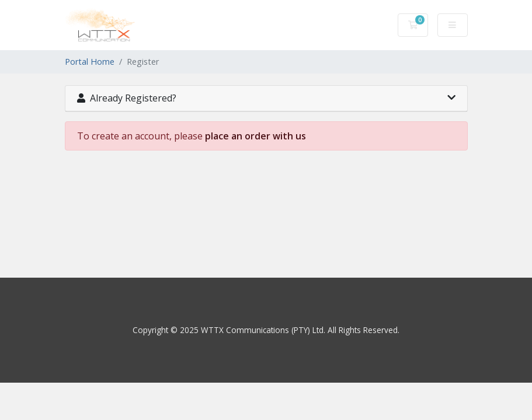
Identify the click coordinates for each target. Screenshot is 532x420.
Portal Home (90, 62)
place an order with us (255, 136)
